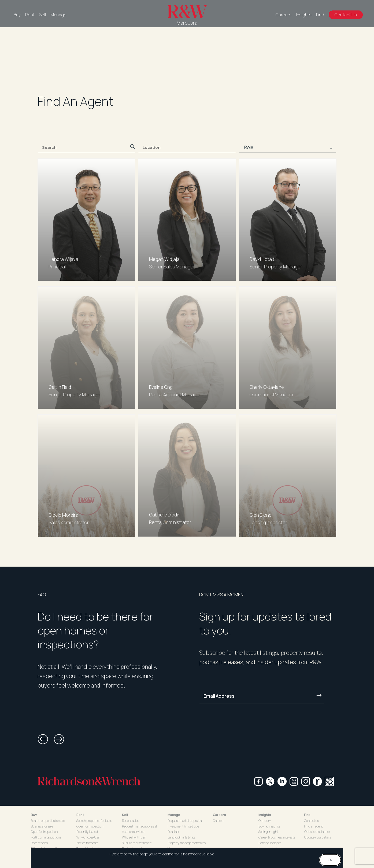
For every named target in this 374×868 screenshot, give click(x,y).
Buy (17, 15)
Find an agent (313, 826)
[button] (43, 739)
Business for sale (42, 826)
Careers (284, 15)
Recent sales (39, 843)
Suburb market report (137, 843)
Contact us (311, 821)
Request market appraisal (139, 826)
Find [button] (307, 815)
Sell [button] (125, 815)
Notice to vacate (87, 843)
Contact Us (346, 15)
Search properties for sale (48, 821)
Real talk (173, 832)
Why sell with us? (134, 837)
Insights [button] (265, 815)
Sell (42, 15)
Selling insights (269, 832)
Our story (265, 821)
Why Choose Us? (88, 837)
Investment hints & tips (183, 826)
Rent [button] (80, 815)
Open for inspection (44, 832)
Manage (58, 15)
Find (320, 15)
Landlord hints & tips (182, 837)
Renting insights (270, 843)
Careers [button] (219, 815)
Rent (30, 15)
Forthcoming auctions (46, 837)
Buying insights (269, 826)
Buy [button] (34, 815)
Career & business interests (277, 837)
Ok (330, 860)
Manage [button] (174, 815)
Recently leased (87, 832)
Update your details (317, 837)
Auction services (133, 832)
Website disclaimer (317, 832)
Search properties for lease (94, 821)
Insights (304, 15)
